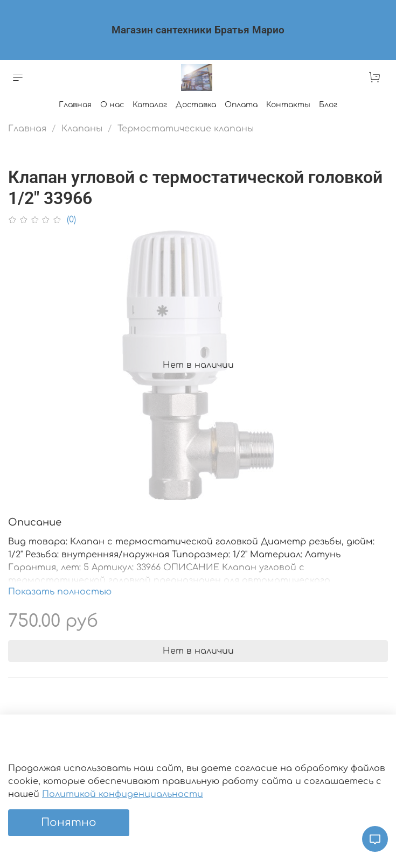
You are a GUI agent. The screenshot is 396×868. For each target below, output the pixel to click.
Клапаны (82, 129)
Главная (75, 105)
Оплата (241, 105)
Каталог (150, 105)
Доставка (196, 105)
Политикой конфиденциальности (123, 794)
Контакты (288, 105)
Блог (328, 105)
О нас (112, 105)
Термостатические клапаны (186, 129)
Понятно (69, 822)
